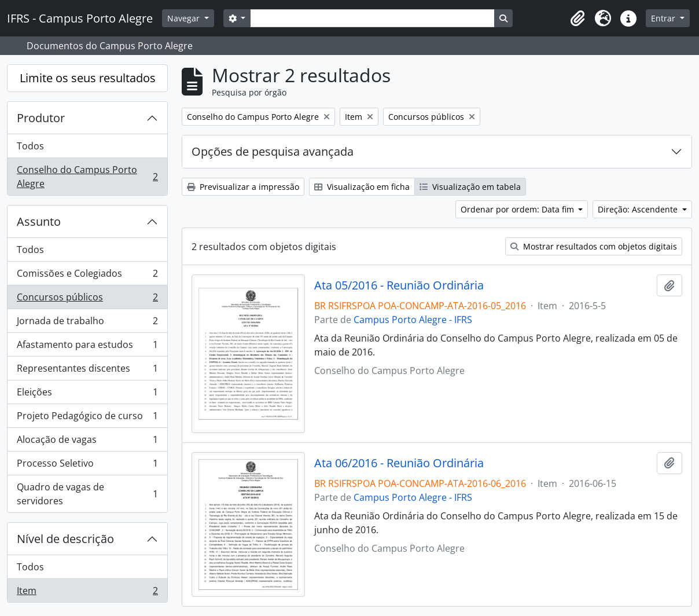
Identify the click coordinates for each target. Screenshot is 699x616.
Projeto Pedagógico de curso (87, 418)
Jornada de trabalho (87, 323)
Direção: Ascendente (639, 209)
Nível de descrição (65, 539)
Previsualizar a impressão (243, 187)
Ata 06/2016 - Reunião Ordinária (399, 463)
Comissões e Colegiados (87, 276)
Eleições (87, 395)
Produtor (41, 118)
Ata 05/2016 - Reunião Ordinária (399, 285)
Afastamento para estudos (87, 347)
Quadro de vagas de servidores (87, 494)
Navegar (185, 18)
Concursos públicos (87, 300)
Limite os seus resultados (88, 78)
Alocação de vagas (87, 442)
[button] (577, 19)
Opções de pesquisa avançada (273, 151)
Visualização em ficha (362, 187)
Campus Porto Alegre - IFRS (413, 320)
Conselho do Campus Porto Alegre (87, 177)
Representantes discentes (87, 371)
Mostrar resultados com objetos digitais (594, 246)
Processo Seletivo (87, 466)
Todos (30, 146)
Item (87, 593)
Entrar (664, 18)
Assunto (39, 221)
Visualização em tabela (470, 187)
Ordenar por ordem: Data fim (518, 209)
